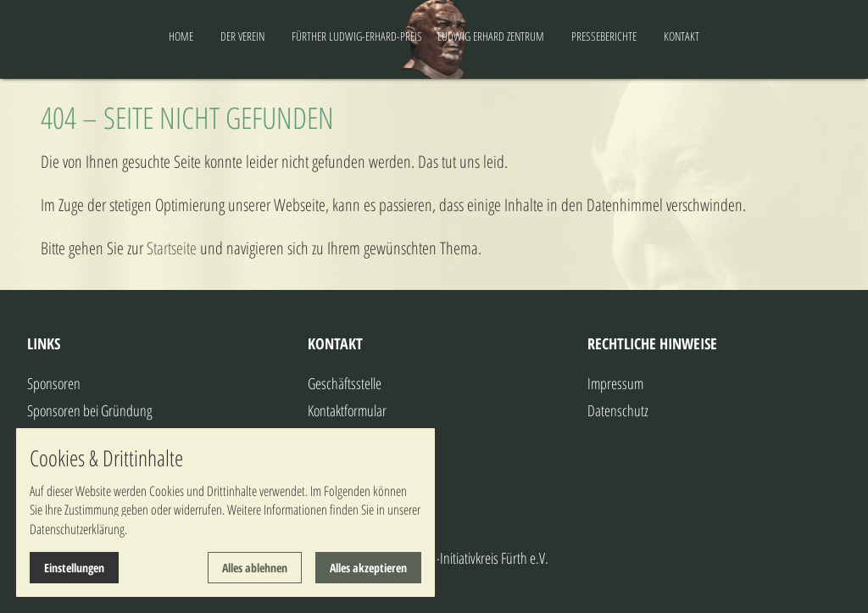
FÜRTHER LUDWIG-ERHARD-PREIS (290, 36)
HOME (114, 36)
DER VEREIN (175, 36)
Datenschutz (618, 410)
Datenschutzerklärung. (78, 529)
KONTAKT (748, 36)
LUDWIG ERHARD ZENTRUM (558, 36)
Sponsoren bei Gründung (90, 410)
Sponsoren (54, 383)
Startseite (172, 248)
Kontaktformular (347, 410)
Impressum (615, 383)
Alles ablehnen (255, 568)
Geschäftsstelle (345, 383)
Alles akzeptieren (368, 568)
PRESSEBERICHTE (671, 36)
